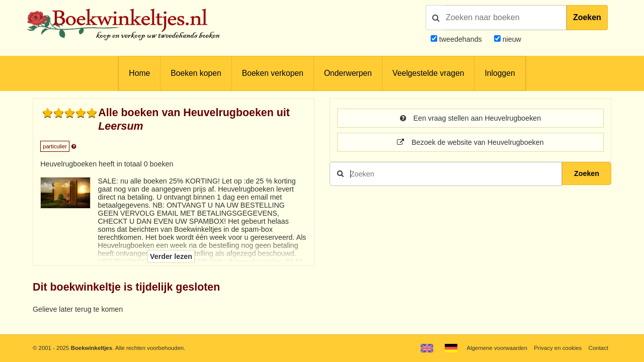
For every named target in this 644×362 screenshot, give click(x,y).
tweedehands (461, 39)
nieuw (511, 39)
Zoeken (587, 17)
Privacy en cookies (558, 348)
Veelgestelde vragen (428, 73)
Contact (598, 348)
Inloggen (500, 73)
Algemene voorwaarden (497, 348)
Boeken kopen (196, 73)
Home (139, 73)
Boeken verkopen (273, 73)
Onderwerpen (348, 73)
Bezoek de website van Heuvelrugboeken (470, 142)
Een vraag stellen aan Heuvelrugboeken (470, 118)
